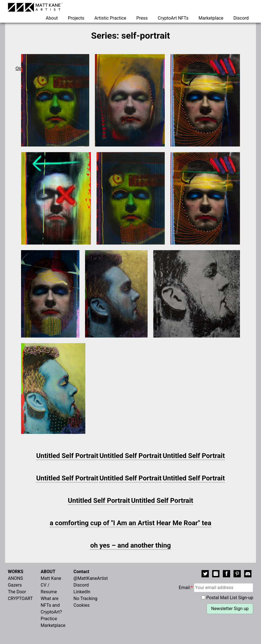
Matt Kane (51, 578)
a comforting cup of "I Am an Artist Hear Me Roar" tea (130, 523)
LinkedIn (82, 592)
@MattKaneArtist (91, 578)
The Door (17, 592)
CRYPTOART (20, 598)
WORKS (16, 572)
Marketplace (211, 18)
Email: (216, 588)
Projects (76, 18)
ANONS (15, 578)
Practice (49, 619)
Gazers (15, 585)
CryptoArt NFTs (173, 18)
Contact (81, 572)
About (52, 18)
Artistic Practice (110, 18)
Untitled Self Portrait (67, 456)
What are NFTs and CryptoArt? (51, 605)
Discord (241, 18)
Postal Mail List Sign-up (230, 598)
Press (142, 18)
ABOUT (48, 572)
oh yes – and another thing (130, 545)
